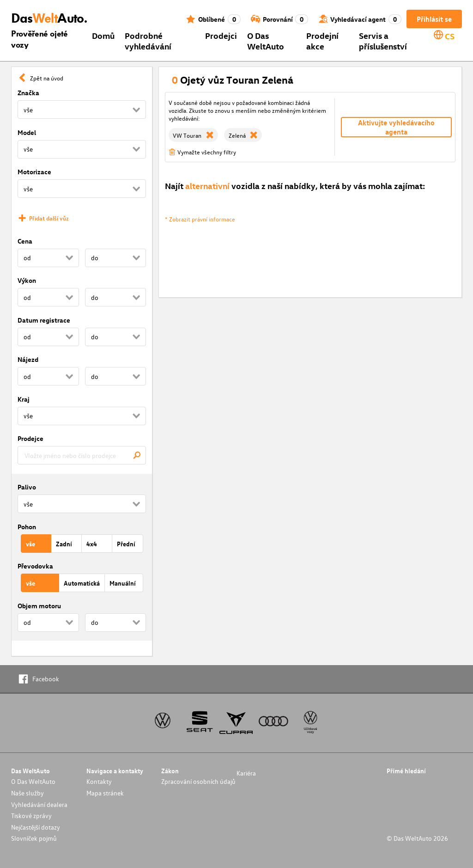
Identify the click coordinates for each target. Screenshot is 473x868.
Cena (25, 241)
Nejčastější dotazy (36, 827)
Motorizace (34, 172)
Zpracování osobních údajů (198, 781)
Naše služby (27, 793)
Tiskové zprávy (31, 816)
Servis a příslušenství (383, 41)
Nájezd (28, 359)
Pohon (27, 527)
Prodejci (221, 35)
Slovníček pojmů (34, 838)
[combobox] (82, 455)
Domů (103, 35)
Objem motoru (39, 606)
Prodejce (30, 438)
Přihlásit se (434, 19)
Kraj (24, 399)
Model (27, 132)
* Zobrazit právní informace (200, 219)
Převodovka (35, 566)
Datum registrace (44, 320)
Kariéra (246, 773)
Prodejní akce (322, 41)
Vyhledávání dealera (39, 804)
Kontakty (99, 781)
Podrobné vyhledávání (148, 41)
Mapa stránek (105, 793)
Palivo (27, 487)
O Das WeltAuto (266, 41)
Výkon (27, 280)
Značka (28, 93)
